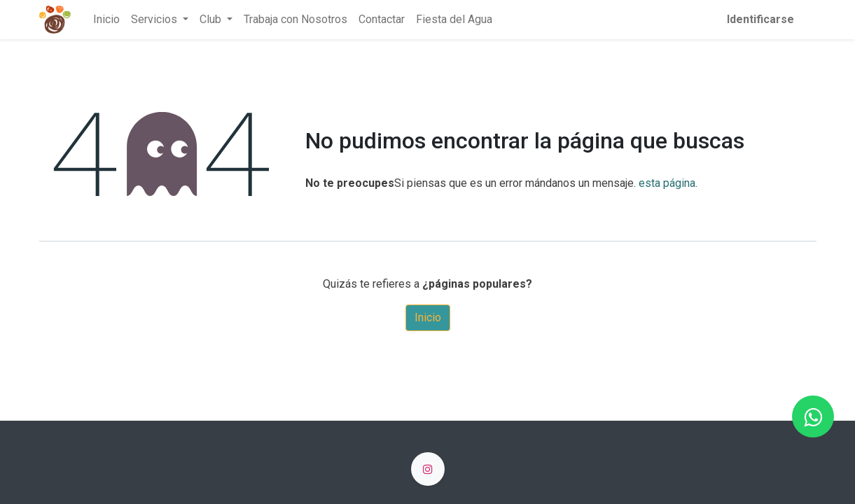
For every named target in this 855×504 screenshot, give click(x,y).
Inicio (428, 317)
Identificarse (760, 19)
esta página (667, 183)
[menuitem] (106, 20)
